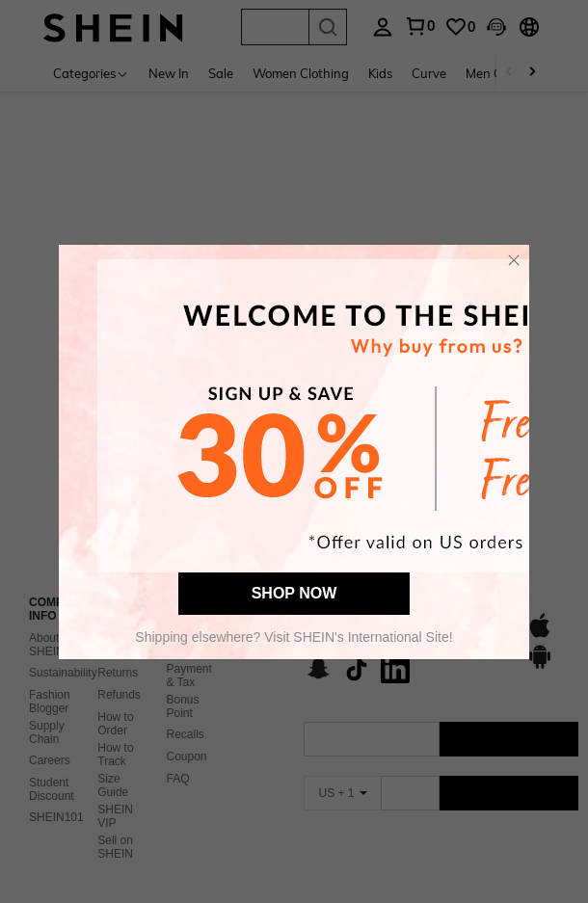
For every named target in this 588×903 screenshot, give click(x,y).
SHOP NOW (294, 593)
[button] (514, 260)
